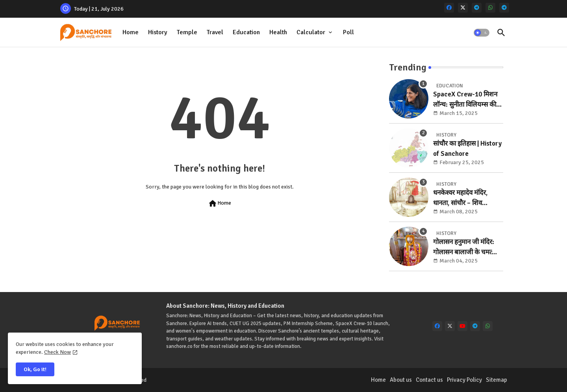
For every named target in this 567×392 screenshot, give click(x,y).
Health (278, 32)
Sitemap (497, 380)
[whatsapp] (490, 8)
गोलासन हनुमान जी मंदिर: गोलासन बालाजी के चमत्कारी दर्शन (468, 247)
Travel (215, 32)
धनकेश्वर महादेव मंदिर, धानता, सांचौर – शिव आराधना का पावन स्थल (461, 198)
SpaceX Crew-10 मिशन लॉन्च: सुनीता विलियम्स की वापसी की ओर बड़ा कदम (465, 100)
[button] (482, 33)
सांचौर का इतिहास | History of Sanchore (467, 149)
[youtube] (462, 326)
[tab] (131, 32)
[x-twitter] (463, 8)
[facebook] (449, 8)
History (158, 32)
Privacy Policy (464, 380)
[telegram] (477, 8)
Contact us (429, 380)
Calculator (311, 32)
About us (401, 380)
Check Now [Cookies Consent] (57, 352)
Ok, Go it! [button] (35, 369)
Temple (187, 32)
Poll (348, 32)
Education (246, 32)
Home (131, 32)
